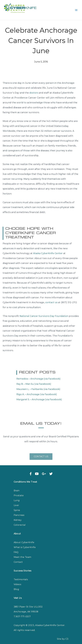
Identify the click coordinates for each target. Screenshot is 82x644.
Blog (16, 585)
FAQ (16, 548)
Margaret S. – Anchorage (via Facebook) (39, 395)
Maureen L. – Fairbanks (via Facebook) (38, 385)
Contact (18, 558)
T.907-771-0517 (22, 613)
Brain (17, 487)
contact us (51, 298)
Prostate (19, 492)
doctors (34, 89)
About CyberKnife (24, 538)
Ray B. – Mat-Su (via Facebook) (34, 380)
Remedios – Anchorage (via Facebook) (38, 375)
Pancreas (19, 511)
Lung (17, 496)
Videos (17, 580)
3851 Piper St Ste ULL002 (28, 603)
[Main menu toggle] (76, 8)
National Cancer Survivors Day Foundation (44, 312)
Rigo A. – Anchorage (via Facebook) (37, 390)
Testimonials (21, 575)
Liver (16, 501)
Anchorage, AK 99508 (26, 608)
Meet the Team (23, 553)
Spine (17, 506)
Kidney (18, 516)
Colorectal (20, 521)
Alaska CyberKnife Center (48, 249)
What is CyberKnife (25, 543)
